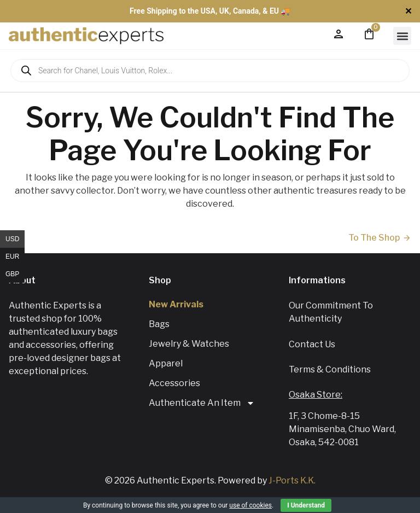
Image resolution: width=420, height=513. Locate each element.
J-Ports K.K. (292, 480)
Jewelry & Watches (189, 344)
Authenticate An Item (202, 403)
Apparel (166, 363)
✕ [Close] (408, 11)
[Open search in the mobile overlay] (210, 71)
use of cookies (250, 505)
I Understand (306, 505)
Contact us (312, 344)
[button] (402, 36)
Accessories (174, 383)
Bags (159, 324)
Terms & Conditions (330, 369)
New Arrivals (176, 304)
